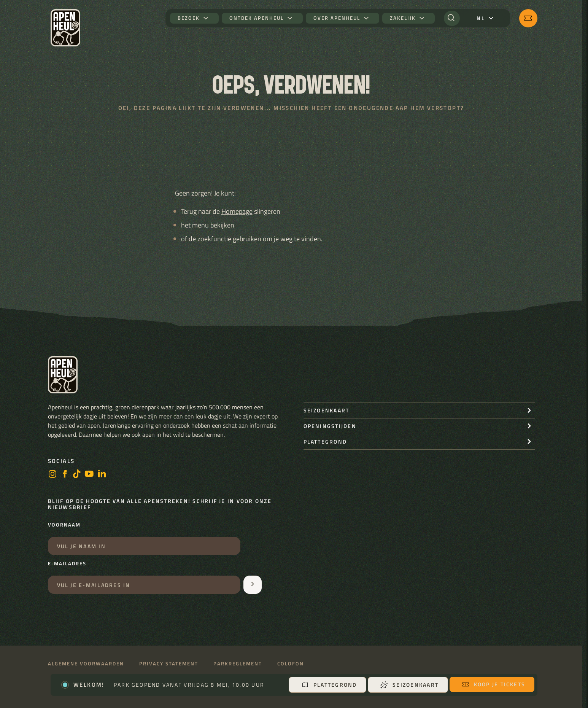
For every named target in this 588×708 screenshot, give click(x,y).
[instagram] (52, 475)
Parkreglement (238, 664)
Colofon (291, 664)
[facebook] (65, 475)
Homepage (237, 211)
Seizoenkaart (409, 685)
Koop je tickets (494, 684)
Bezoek (189, 18)
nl (481, 18)
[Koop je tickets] (528, 18)
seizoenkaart (327, 410)
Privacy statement (169, 664)
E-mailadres (67, 564)
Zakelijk (403, 18)
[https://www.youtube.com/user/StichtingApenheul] (89, 475)
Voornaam (64, 525)
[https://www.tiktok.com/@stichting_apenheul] (77, 475)
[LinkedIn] (102, 475)
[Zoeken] (452, 18)
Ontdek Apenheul (257, 18)
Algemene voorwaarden (86, 664)
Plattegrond (329, 685)
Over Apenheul (337, 18)
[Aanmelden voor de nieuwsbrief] (253, 585)
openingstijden (330, 426)
